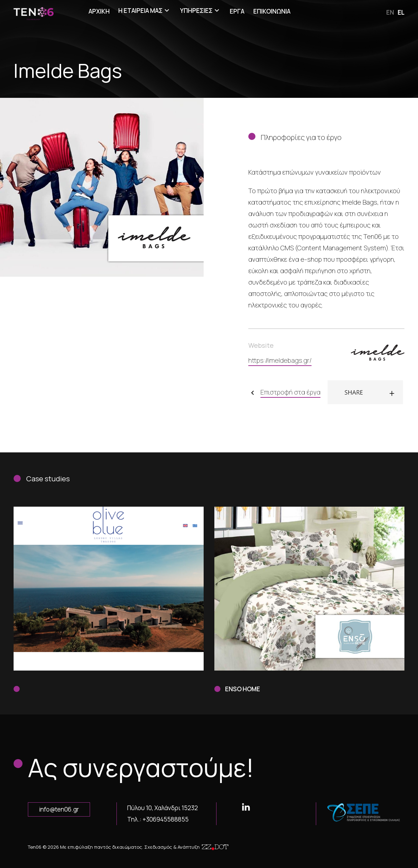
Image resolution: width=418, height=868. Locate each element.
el (401, 12)
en (390, 12)
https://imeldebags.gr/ (280, 360)
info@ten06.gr (59, 809)
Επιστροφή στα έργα (290, 392)
